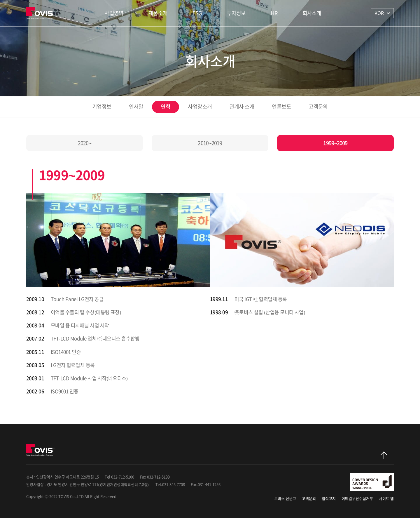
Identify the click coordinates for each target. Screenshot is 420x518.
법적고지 (329, 499)
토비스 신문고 (285, 499)
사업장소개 (200, 107)
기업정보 (102, 107)
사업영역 (114, 13)
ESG (197, 13)
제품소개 (158, 13)
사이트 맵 (386, 499)
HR (274, 13)
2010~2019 (210, 143)
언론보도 (281, 107)
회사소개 (312, 13)
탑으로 (384, 458)
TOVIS (41, 13)
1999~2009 (335, 143)
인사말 (136, 107)
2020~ (85, 143)
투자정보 (236, 13)
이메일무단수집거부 (357, 499)
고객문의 (318, 107)
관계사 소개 (242, 107)
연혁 (166, 107)
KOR (379, 13)
